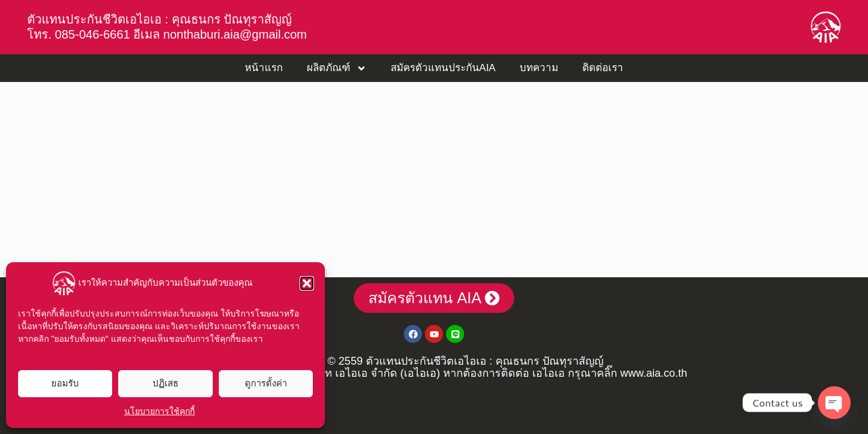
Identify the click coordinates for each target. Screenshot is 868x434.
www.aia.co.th (654, 373)
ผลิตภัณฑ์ (337, 68)
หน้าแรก (264, 68)
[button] (307, 283)
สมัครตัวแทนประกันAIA (443, 68)
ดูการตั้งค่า (266, 383)
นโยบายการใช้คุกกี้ (159, 411)
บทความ (539, 68)
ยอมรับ (65, 383)
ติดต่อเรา (603, 68)
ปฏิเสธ (165, 383)
